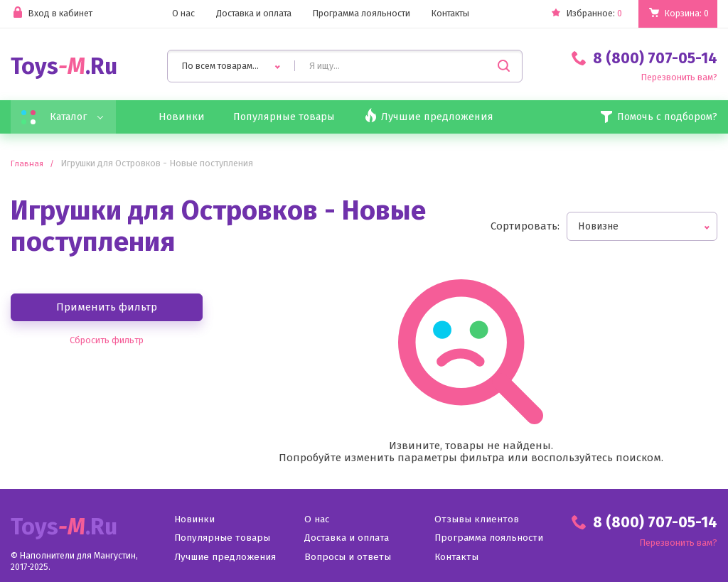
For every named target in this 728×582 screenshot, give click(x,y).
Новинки (186, 118)
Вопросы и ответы (348, 558)
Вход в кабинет (52, 14)
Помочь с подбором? (654, 118)
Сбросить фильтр (107, 341)
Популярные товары (292, 118)
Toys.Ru (64, 66)
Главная (28, 165)
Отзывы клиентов (477, 521)
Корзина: (686, 14)
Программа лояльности (361, 14)
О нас (180, 14)
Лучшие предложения (226, 558)
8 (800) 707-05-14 (644, 58)
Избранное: (583, 14)
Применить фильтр (107, 308)
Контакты (451, 14)
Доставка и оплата (251, 14)
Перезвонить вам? (678, 78)
